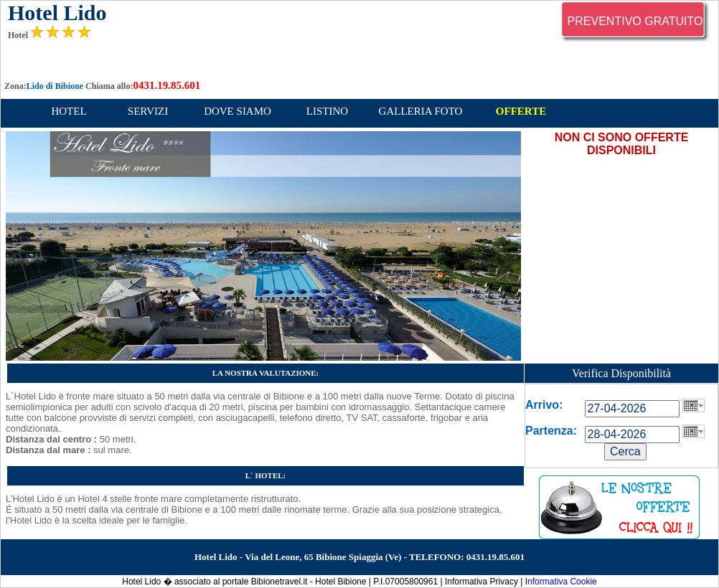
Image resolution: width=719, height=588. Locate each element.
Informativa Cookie (561, 582)
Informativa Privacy (481, 582)
